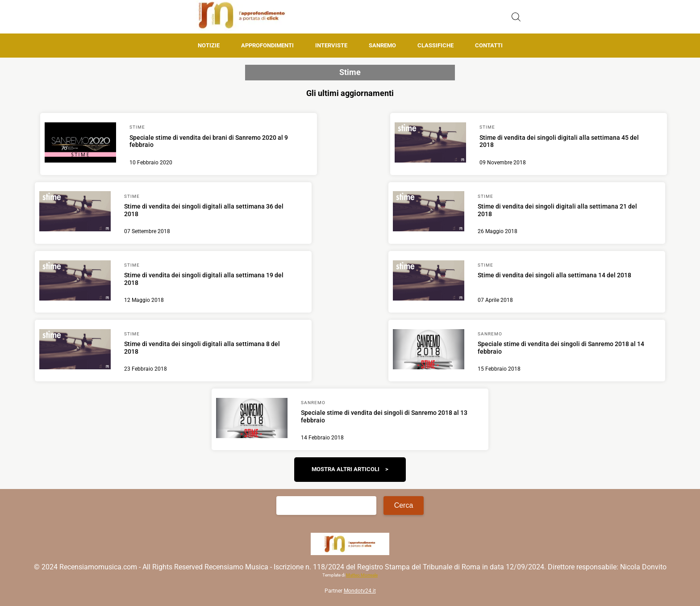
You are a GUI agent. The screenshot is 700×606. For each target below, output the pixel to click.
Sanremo (382, 45)
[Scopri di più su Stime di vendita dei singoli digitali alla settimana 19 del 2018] (75, 282)
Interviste (331, 45)
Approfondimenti (267, 45)
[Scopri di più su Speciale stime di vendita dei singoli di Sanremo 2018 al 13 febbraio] (252, 419)
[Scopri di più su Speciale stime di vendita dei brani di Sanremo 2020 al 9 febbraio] (80, 144)
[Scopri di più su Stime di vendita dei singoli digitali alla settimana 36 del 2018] (75, 213)
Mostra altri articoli (346, 469)
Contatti (489, 45)
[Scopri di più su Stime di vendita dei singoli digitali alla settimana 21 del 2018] (429, 213)
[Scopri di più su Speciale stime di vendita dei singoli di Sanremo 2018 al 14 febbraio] (429, 351)
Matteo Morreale (362, 575)
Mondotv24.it (360, 591)
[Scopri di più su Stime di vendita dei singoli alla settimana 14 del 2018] (429, 282)
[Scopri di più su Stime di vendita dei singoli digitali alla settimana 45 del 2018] (430, 144)
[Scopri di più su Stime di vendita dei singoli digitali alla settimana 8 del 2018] (75, 351)
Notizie (209, 45)
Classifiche (435, 45)
